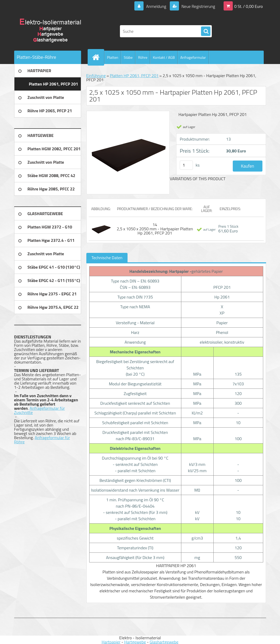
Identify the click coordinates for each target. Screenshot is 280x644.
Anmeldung (156, 6)
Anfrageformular (193, 57)
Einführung (96, 76)
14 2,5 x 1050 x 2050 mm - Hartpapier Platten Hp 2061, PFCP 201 (155, 229)
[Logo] (50, 31)
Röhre (143, 57)
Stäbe (128, 57)
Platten (113, 57)
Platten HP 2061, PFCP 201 (134, 76)
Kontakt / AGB (164, 57)
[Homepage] (98, 57)
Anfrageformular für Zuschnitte (40, 410)
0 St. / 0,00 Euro (249, 6)
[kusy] (186, 165)
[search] (206, 31)
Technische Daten (107, 258)
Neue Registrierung (198, 6)
